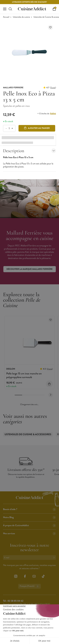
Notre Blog (29, 517)
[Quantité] (9, 128)
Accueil (6, 17)
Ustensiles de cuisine (21, 17)
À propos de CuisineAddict (29, 525)
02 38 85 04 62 (15, 601)
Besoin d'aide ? (29, 509)
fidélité (53, 114)
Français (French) (29, 586)
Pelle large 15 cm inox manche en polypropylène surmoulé (24, 375)
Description (29, 151)
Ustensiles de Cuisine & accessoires (28, 434)
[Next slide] (51, 395)
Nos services (29, 534)
